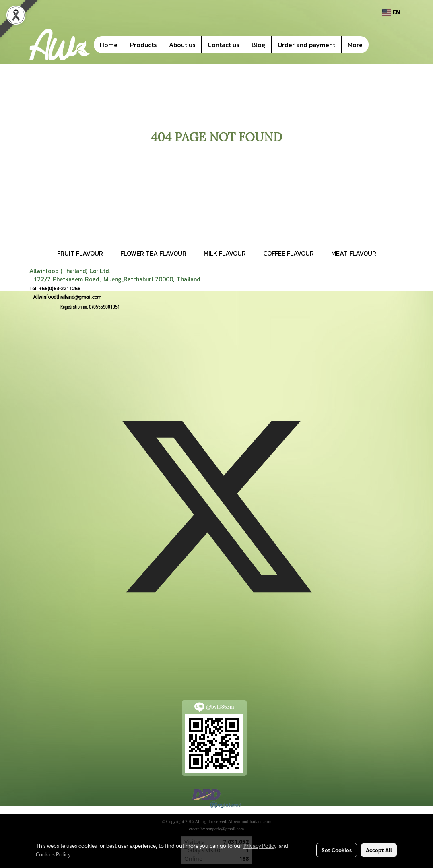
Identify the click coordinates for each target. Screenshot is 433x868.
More (355, 45)
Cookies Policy (53, 854)
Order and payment (306, 45)
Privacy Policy (260, 845)
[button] (381, 45)
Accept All (379, 850)
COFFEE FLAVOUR (289, 253)
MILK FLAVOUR (225, 253)
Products (143, 45)
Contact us (223, 45)
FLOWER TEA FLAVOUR (153, 253)
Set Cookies (337, 850)
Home (109, 45)
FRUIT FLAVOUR (80, 253)
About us (182, 45)
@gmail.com (65, 297)
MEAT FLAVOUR (354, 253)
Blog (258, 45)
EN (391, 12)
